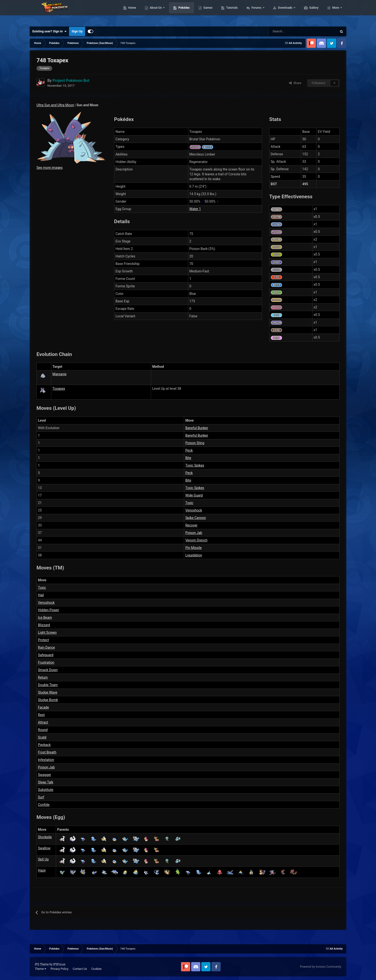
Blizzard (44, 625)
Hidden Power (48, 610)
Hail (41, 595)
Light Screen (47, 632)
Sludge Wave (48, 692)
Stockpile (45, 837)
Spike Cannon (196, 518)
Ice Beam (45, 618)
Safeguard (46, 655)
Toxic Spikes (195, 465)
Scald (42, 737)
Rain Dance (46, 647)
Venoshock (194, 510)
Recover (191, 525)
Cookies (97, 969)
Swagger (44, 775)
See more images (50, 168)
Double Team (48, 685)
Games (231, 12)
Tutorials (255, 12)
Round (43, 730)
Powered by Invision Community (321, 967)
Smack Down (48, 670)
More (336, 12)
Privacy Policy (59, 969)
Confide (44, 805)
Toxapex (59, 389)
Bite (188, 458)
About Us (179, 12)
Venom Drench (196, 540)
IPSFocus (59, 964)
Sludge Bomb (48, 700)
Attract (43, 722)
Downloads (308, 12)
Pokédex (207, 12)
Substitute (46, 790)
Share (295, 83)
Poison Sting (195, 443)
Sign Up (77, 31)
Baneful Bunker (197, 428)
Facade (43, 707)
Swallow (44, 848)
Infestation (46, 760)
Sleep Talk (46, 782)
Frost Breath (47, 752)
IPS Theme (42, 964)
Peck (189, 450)
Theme (40, 969)
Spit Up (43, 859)
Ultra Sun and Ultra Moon (55, 105)
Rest (41, 715)
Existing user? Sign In (49, 31)
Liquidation (194, 555)
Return (43, 677)
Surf (41, 797)
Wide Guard (194, 495)
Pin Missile (194, 548)
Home (155, 12)
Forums (280, 12)
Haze (42, 870)
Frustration (46, 662)
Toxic (189, 503)
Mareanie (59, 374)
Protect (43, 640)
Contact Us (80, 969)
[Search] (286, 31)
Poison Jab (194, 533)
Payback (44, 745)
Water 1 (195, 209)
